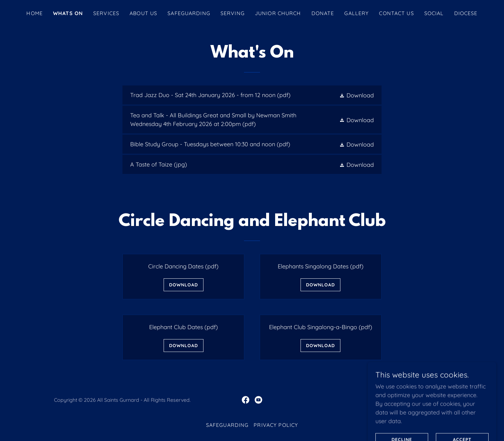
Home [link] (35, 13)
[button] (356, 95)
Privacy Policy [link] (276, 425)
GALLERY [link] (356, 13)
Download (184, 285)
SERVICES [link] (106, 13)
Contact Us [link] (396, 13)
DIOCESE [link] (466, 13)
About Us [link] (143, 13)
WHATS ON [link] (68, 13)
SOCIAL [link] (434, 13)
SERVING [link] (233, 13)
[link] (252, 95)
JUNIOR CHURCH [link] (278, 13)
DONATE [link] (323, 13)
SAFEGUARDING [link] (189, 13)
